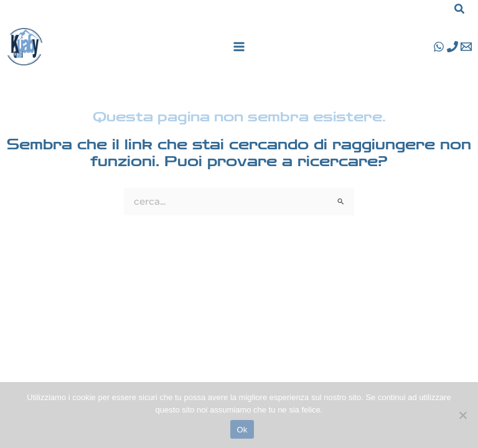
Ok (242, 430)
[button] (460, 11)
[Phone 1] (452, 47)
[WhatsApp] (439, 47)
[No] (462, 415)
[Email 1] (466, 47)
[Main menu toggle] (239, 47)
